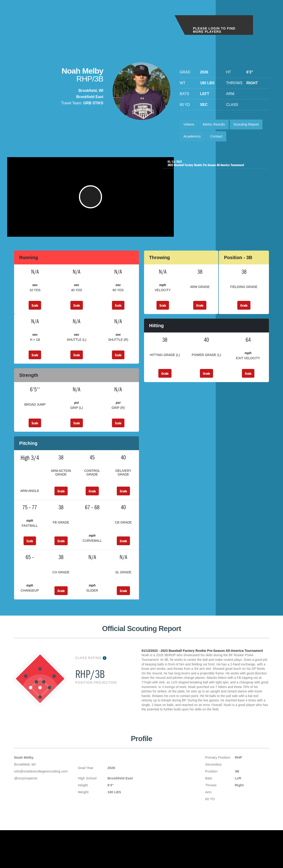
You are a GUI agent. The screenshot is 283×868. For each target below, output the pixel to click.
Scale (35, 312)
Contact (219, 138)
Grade (200, 312)
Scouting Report (250, 125)
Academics (193, 138)
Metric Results (216, 125)
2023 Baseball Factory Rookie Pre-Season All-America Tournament (217, 165)
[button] (91, 201)
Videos (190, 125)
